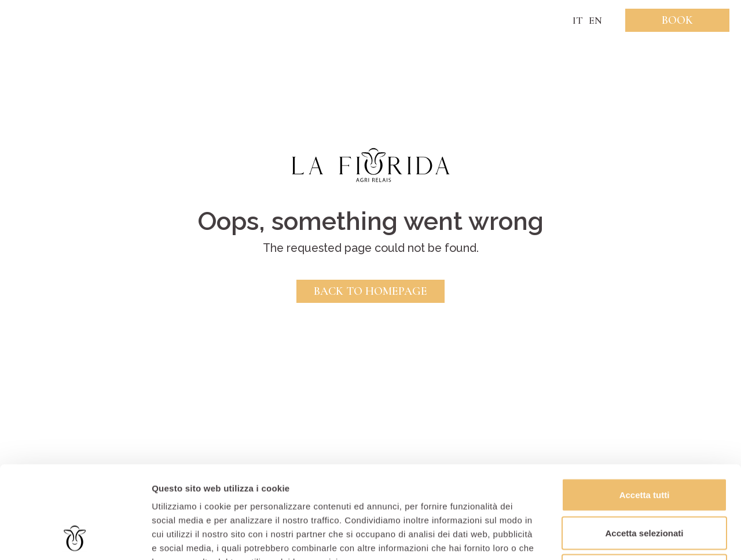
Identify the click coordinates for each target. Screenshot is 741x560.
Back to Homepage (370, 291)
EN (595, 20)
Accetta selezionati (644, 446)
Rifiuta (645, 484)
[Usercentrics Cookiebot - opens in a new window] (75, 537)
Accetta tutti (645, 408)
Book (677, 20)
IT (578, 20)
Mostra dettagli (609, 537)
